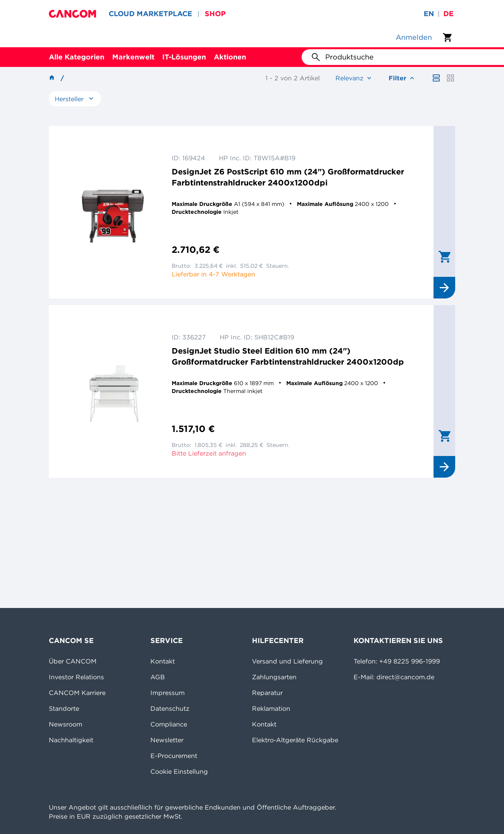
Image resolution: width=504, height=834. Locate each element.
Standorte (64, 708)
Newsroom (66, 724)
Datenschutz (170, 708)
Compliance (169, 724)
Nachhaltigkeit (71, 740)
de (448, 14)
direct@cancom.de (405, 677)
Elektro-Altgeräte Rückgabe (295, 740)
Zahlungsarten (274, 677)
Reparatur (267, 693)
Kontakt (163, 661)
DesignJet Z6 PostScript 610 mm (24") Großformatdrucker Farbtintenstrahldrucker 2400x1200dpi (288, 177)
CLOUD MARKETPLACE (150, 14)
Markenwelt (133, 57)
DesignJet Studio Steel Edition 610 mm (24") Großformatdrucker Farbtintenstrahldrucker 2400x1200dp (288, 356)
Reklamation (271, 708)
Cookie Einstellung (179, 771)
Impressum (168, 693)
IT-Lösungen (184, 57)
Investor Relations (76, 677)
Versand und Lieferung (287, 661)
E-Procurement (174, 756)
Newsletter (167, 740)
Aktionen (230, 57)
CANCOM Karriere (77, 693)
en (429, 14)
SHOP (215, 14)
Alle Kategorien (77, 57)
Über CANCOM (73, 661)
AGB (158, 677)
